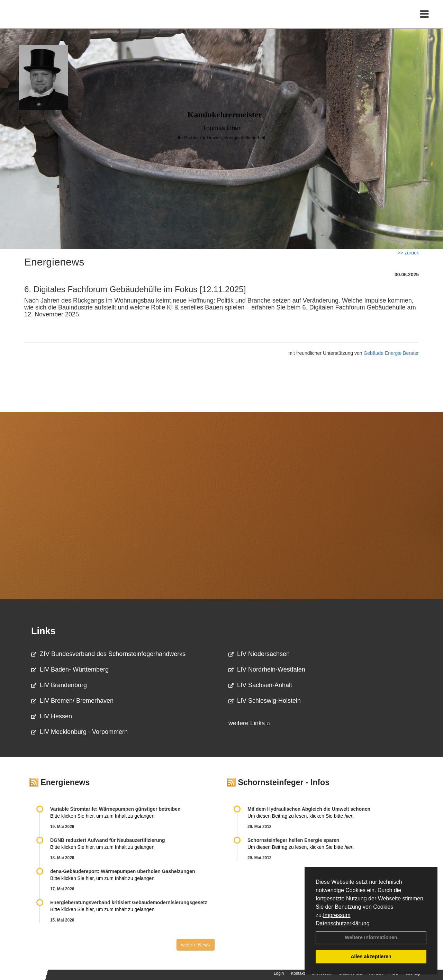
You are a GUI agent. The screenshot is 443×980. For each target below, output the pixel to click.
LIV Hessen (52, 716)
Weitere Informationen (371, 937)
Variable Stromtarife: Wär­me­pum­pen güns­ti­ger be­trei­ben (115, 809)
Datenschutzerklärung (343, 923)
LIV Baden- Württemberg (70, 669)
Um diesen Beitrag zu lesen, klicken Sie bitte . (301, 816)
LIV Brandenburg (59, 685)
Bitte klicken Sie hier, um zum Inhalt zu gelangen (102, 816)
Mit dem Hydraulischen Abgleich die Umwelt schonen (309, 809)
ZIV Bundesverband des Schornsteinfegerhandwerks (108, 654)
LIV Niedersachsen (259, 654)
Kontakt (298, 973)
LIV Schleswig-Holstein (265, 701)
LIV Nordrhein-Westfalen (267, 669)
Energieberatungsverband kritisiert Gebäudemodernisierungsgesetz (129, 902)
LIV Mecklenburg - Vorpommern (79, 732)
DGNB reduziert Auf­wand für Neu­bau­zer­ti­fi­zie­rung (108, 840)
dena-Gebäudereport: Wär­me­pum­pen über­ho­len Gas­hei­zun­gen (123, 871)
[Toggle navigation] (424, 20)
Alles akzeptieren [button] (371, 956)
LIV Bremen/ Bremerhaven (72, 701)
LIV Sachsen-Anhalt (260, 685)
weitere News (196, 945)
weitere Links (249, 723)
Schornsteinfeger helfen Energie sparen (293, 840)
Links (43, 631)
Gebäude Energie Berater (391, 353)
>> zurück (408, 253)
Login (279, 973)
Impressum (337, 915)
